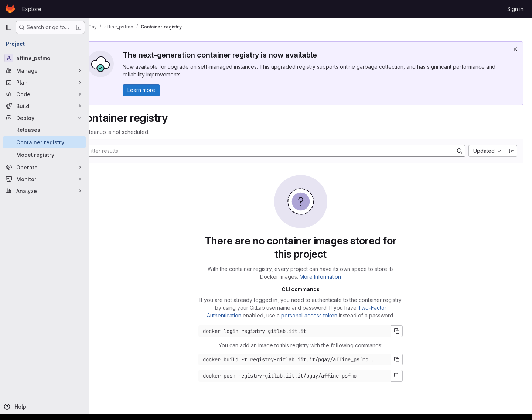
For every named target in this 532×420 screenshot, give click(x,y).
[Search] (275, 151)
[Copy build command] (407, 359)
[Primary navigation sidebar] (9, 27)
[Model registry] (44, 155)
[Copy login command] (407, 331)
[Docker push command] (305, 376)
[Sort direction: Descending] (511, 151)
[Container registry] (44, 142)
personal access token (319, 315)
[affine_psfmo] (44, 58)
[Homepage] (10, 9)
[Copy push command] (407, 376)
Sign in (515, 9)
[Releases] (44, 130)
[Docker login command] (305, 331)
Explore (32, 9)
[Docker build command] (305, 359)
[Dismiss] (515, 49)
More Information (330, 277)
